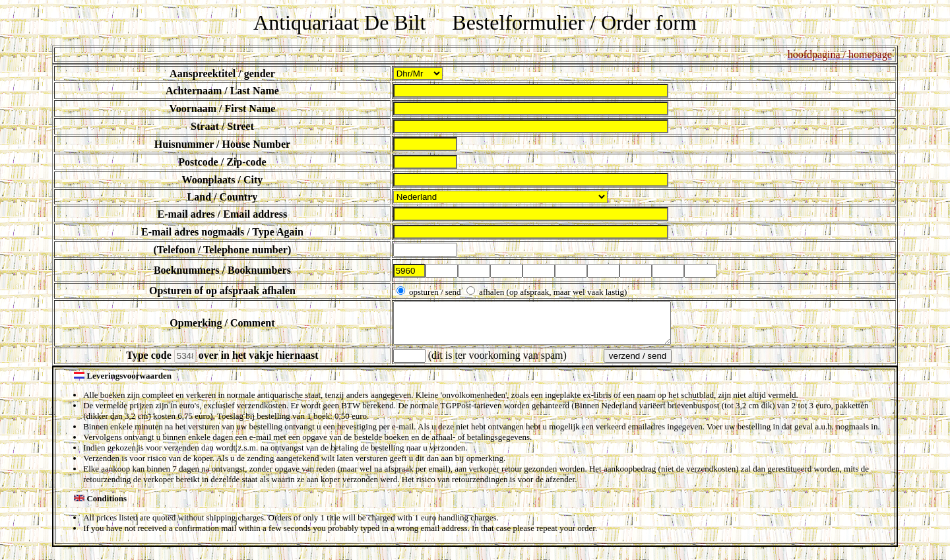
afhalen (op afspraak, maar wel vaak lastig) (552, 292)
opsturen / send (435, 292)
